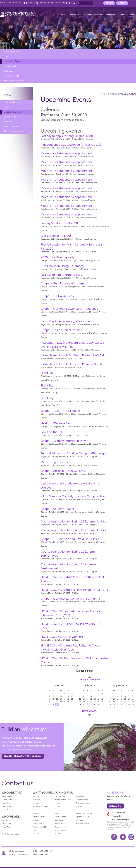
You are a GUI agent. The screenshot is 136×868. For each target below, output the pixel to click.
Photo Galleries (11, 76)
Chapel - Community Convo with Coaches (69, 309)
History (57, 803)
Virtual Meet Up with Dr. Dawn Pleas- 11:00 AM (72, 355)
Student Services (82, 800)
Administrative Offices (40, 806)
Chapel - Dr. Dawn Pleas (57, 296)
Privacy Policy (6, 827)
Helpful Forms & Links (63, 800)
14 (50, 699)
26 (68, 702)
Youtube (123, 837)
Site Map (5, 820)
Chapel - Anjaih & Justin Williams (63, 471)
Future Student (7, 796)
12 (68, 696)
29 (53, 705)
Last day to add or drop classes (61, 275)
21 (50, 702)
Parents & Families (8, 810)
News (132, 15)
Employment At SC (39, 827)
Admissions (37, 810)
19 (68, 699)
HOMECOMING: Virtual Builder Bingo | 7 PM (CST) (74, 590)
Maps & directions (41, 854)
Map (21, 3)
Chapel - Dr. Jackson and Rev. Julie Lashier (70, 539)
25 (65, 702)
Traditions (80, 806)
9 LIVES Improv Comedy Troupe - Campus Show (73, 496)
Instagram (131, 837)
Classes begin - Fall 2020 (58, 236)
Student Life (111, 15)
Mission (57, 810)
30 (57, 705)
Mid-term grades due (55, 462)
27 (72, 702)
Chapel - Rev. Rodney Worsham (62, 283)
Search (73, 3)
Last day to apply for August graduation (67, 136)
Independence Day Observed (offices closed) (71, 145)
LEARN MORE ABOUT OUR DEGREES (23, 756)
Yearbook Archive (82, 824)
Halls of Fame (37, 834)
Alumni (123, 15)
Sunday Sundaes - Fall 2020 (59, 223)
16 (57, 699)
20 (72, 699)
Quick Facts (59, 820)
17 (61, 699)
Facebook (114, 837)
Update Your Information (85, 813)
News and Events (12, 52)
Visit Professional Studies (10, 834)
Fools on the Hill (52, 432)
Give (122, 3)
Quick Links (60, 3)
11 (65, 696)
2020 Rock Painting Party (57, 257)
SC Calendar (45, 3)
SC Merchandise (61, 830)
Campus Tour (38, 824)
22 (53, 702)
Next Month (90, 711)
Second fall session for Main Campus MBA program (75, 453)
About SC (62, 15)
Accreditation (6, 824)
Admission (74, 15)
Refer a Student (60, 824)
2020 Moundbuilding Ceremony (62, 266)
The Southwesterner (14, 81)
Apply (109, 3)
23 (57, 702)
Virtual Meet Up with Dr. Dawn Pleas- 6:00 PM (72, 364)
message (52, 851)
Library (57, 806)
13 (72, 696)
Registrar (58, 827)
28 (50, 705)
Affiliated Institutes (39, 817)
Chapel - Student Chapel (57, 509)
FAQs (35, 830)
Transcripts (80, 810)
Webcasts (9, 71)
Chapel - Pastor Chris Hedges (61, 411)
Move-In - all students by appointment (66, 153)
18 (65, 699)
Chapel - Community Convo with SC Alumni (70, 599)
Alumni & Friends (8, 806)
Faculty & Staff (6, 803)
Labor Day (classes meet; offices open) (67, 321)
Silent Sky (47, 373)
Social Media (10, 66)
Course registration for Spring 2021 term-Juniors (73, 530)
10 (61, 696)
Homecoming (60, 796)
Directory (31, 3)
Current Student (7, 800)
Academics (87, 15)
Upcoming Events (13, 61)
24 (61, 702)
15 (53, 699)
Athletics (99, 15)
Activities (36, 803)
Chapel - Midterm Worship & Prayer (65, 441)
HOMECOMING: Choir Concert (62, 637)
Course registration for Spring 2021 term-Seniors (73, 521)
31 (99, 705)
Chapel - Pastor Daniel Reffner (61, 330)
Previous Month (90, 680)
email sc (115, 806)
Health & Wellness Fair (56, 423)
